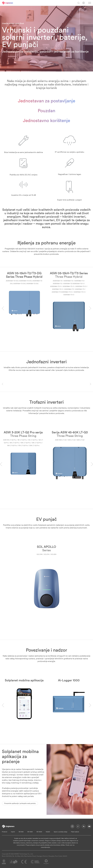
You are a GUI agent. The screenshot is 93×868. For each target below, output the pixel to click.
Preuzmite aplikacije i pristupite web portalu (20, 803)
